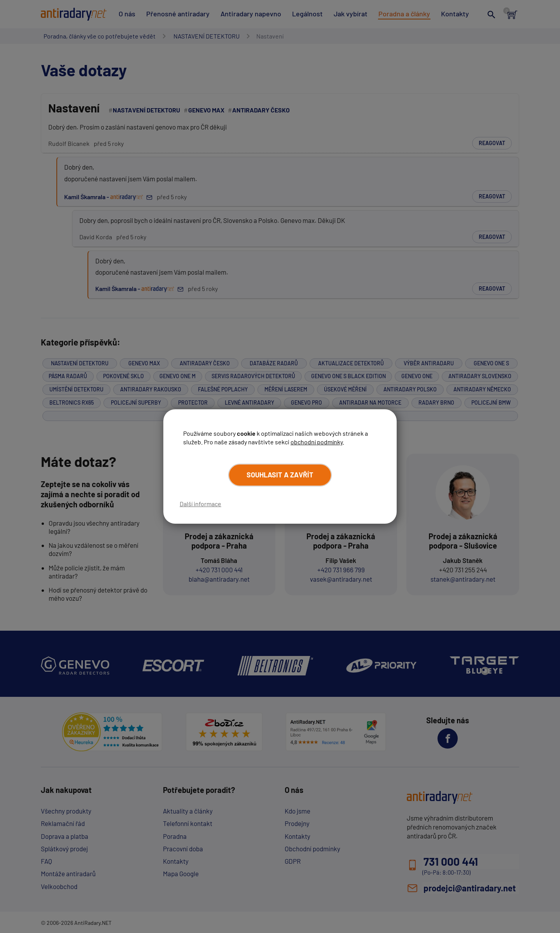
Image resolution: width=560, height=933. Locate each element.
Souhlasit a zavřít (280, 475)
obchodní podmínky (317, 442)
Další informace (200, 504)
